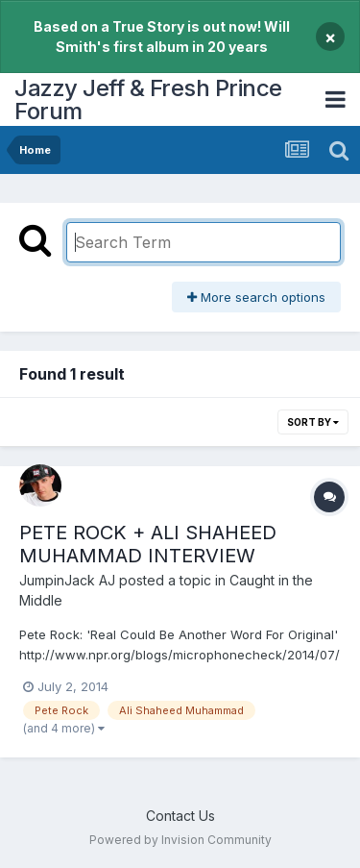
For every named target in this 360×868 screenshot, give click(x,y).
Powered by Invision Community (180, 840)
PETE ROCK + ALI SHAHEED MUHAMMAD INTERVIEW (148, 544)
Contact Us (180, 816)
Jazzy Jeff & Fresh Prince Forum (148, 99)
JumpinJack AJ (67, 580)
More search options (256, 297)
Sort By (313, 422)
